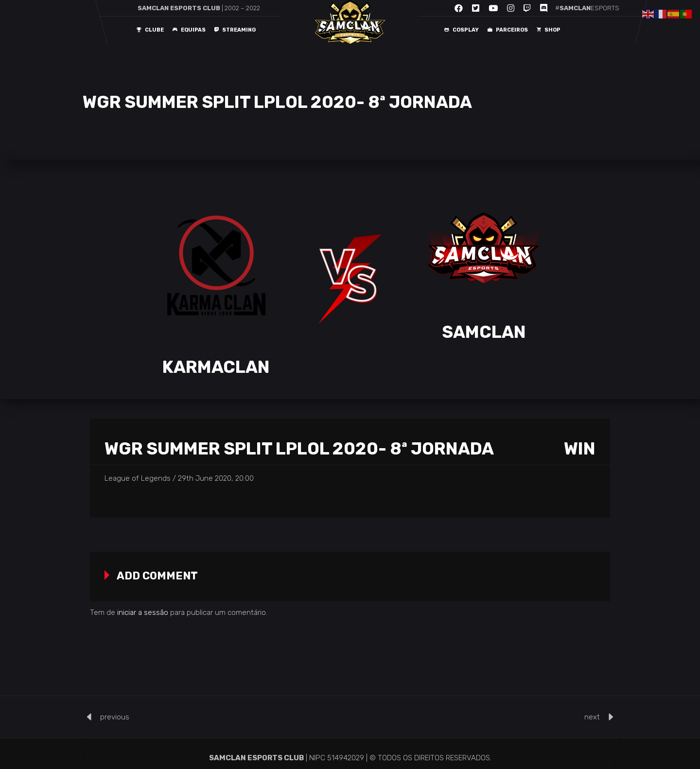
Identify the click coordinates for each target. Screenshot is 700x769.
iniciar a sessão (143, 612)
